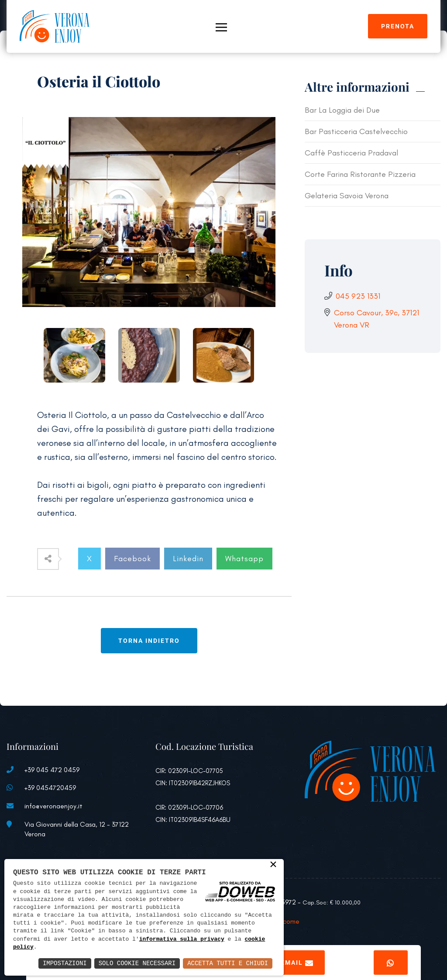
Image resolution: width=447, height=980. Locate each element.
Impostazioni (65, 963)
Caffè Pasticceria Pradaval (351, 153)
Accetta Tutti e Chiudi (228, 963)
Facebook (132, 559)
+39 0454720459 (50, 788)
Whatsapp (244, 559)
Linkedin (188, 559)
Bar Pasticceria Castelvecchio (356, 131)
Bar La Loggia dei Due (342, 110)
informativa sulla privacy (182, 939)
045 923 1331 (358, 296)
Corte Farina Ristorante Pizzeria (360, 174)
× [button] (273, 865)
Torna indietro (149, 641)
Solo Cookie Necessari (137, 963)
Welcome (286, 921)
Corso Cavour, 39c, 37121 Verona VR (377, 319)
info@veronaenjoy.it (53, 806)
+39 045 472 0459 (52, 770)
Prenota (398, 26)
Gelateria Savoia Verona (347, 196)
